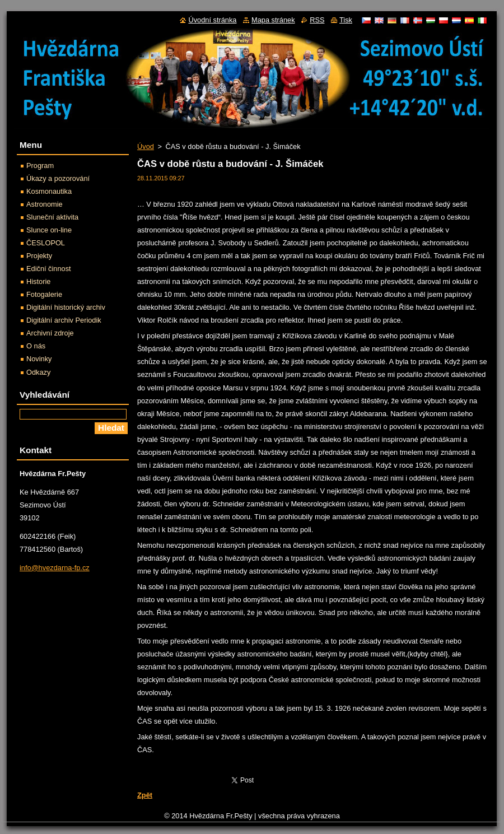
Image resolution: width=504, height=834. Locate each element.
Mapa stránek (273, 20)
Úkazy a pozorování (58, 178)
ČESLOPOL (46, 243)
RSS (317, 20)
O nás (36, 346)
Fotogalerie (44, 294)
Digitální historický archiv (66, 307)
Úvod (146, 146)
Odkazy (38, 372)
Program (40, 166)
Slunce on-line (49, 230)
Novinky (39, 359)
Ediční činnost (49, 269)
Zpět (145, 795)
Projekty (39, 256)
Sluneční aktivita (52, 217)
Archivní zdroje (50, 333)
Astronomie (45, 204)
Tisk (346, 20)
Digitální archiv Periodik (64, 320)
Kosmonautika (49, 191)
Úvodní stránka (212, 20)
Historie (38, 281)
